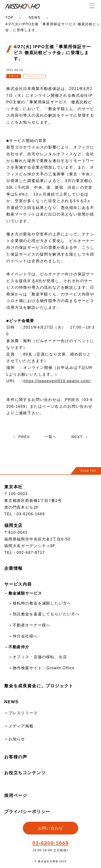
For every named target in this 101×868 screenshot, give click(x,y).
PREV (21, 437)
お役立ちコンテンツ (25, 773)
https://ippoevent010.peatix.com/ (57, 381)
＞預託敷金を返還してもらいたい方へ (44, 614)
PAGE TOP (88, 471)
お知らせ (17, 739)
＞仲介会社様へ (23, 636)
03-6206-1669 (50, 843)
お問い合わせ (51, 828)
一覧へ (51, 437)
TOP (9, 17)
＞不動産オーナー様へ (29, 625)
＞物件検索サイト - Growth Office (42, 668)
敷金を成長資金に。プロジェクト (39, 686)
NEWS (35, 17)
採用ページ (16, 795)
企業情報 (13, 568)
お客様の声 (16, 757)
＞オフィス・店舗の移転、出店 (38, 657)
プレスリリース (23, 713)
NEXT (80, 437)
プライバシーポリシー (27, 812)
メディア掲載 (21, 726)
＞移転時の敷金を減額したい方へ (40, 603)
